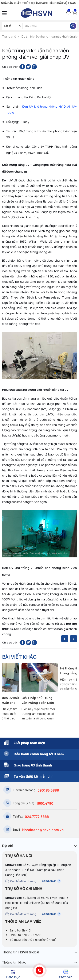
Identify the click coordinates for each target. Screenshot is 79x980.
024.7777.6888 (37, 817)
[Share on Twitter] (28, 67)
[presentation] (65, 639)
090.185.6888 (48, 790)
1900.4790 (45, 803)
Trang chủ (9, 36)
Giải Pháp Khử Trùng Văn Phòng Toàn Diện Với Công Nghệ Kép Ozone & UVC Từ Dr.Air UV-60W (38, 700)
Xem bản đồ (51, 881)
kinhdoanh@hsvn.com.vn (43, 830)
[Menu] (13, 974)
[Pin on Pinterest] (34, 67)
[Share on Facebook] (22, 67)
